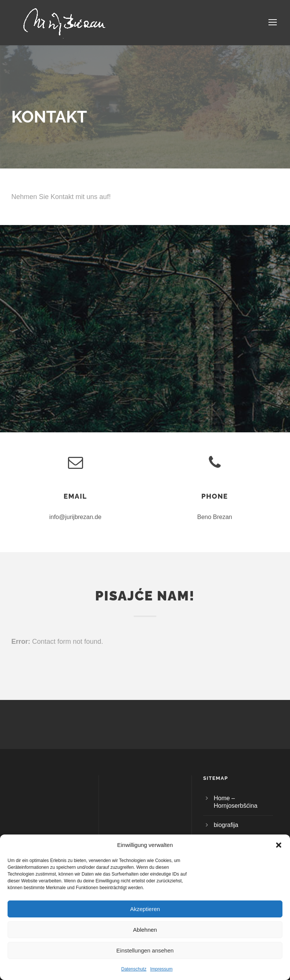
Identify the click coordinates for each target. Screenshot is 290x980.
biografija (226, 825)
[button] (279, 845)
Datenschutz (134, 969)
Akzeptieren (145, 909)
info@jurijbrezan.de (75, 517)
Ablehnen (145, 930)
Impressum (161, 969)
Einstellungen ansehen (145, 950)
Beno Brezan (215, 517)
